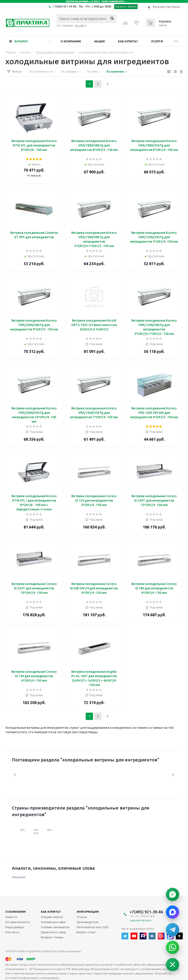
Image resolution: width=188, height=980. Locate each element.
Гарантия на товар (53, 932)
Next (173, 775)
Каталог (21, 41)
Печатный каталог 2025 (93, 927)
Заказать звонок (126, 7)
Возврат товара (52, 937)
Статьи (82, 917)
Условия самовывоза (55, 927)
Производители (88, 922)
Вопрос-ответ (86, 932)
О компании (71, 41)
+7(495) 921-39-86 (65, 6)
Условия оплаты (52, 917)
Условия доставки (53, 922)
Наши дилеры (15, 927)
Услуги (157, 41)
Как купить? (128, 41)
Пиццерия (19, 877)
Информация (88, 912)
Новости (11, 917)
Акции (99, 41)
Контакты (12, 932)
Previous (15, 775)
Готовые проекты (18, 922)
